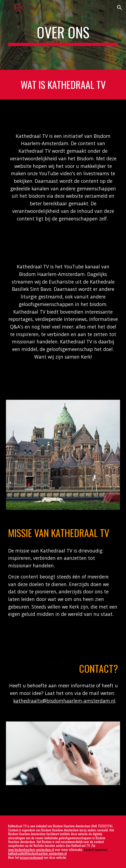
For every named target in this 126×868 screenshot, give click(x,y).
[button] (7, 7)
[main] (63, 35)
